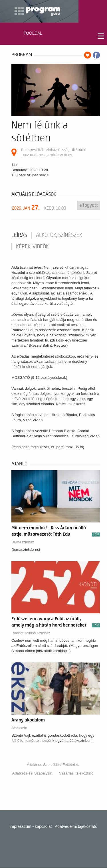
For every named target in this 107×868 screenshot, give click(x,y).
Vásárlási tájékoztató (76, 773)
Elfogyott (89, 205)
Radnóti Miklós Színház (31, 633)
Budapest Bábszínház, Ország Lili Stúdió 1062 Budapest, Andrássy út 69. (54, 152)
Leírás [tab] (19, 235)
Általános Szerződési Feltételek (53, 765)
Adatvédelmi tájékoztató (76, 826)
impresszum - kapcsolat (31, 826)
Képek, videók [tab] (32, 247)
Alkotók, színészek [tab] (59, 235)
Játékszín (19, 728)
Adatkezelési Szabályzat (32, 773)
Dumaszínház (23, 542)
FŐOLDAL (33, 33)
